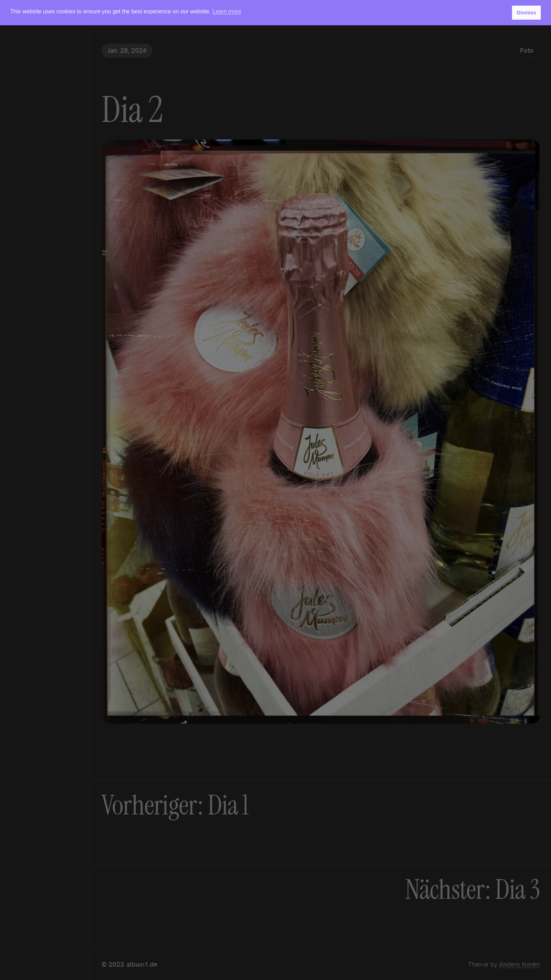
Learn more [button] (227, 11)
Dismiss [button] (526, 13)
